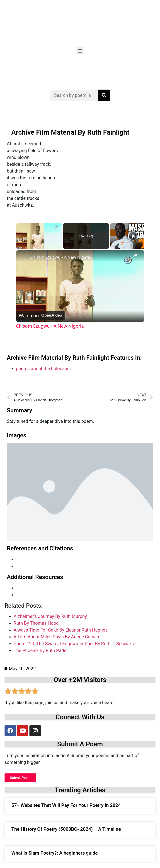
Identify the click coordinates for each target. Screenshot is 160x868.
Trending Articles (80, 790)
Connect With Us (80, 717)
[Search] (104, 95)
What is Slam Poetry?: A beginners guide (55, 853)
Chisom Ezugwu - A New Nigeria (61, 257)
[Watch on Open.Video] (40, 316)
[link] (23, 257)
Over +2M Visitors (80, 680)
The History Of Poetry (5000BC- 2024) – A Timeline (66, 829)
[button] (80, 51)
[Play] (133, 236)
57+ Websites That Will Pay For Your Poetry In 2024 (66, 805)
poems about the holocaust (43, 369)
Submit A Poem (80, 744)
